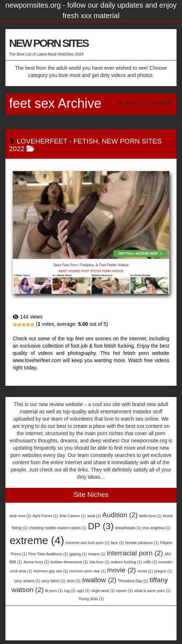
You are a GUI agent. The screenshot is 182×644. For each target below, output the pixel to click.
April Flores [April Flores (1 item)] (45, 516)
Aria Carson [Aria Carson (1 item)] (73, 516)
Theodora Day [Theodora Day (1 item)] (133, 581)
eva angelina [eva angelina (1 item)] (157, 528)
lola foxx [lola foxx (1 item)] (99, 562)
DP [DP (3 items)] (101, 526)
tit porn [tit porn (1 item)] (54, 591)
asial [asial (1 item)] (94, 516)
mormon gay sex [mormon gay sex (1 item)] (51, 571)
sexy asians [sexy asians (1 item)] (27, 581)
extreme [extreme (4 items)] (37, 540)
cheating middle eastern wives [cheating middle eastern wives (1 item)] (58, 528)
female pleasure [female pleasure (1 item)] (142, 543)
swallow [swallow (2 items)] (99, 580)
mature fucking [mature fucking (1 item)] (126, 562)
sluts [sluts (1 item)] (73, 581)
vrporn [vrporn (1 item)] (124, 591)
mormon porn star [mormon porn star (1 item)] (88, 571)
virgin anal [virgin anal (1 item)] (103, 591)
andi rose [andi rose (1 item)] (20, 516)
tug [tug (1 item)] (70, 591)
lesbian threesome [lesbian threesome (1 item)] (69, 562)
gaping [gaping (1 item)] (78, 554)
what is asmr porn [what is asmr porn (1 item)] (152, 591)
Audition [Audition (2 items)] (120, 515)
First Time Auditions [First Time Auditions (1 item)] (48, 554)
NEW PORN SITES (49, 43)
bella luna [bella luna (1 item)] (150, 516)
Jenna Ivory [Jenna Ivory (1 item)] (36, 562)
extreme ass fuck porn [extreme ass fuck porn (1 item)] (87, 543)
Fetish (86, 141)
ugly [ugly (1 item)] (83, 591)
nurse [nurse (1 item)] (145, 571)
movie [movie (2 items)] (122, 570)
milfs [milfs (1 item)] (150, 562)
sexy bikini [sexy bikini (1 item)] (53, 581)
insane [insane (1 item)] (97, 554)
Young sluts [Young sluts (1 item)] (91, 599)
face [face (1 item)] (117, 543)
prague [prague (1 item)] (163, 571)
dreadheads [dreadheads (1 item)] (128, 528)
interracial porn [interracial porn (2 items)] (135, 553)
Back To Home (146, 103)
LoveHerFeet (42, 141)
